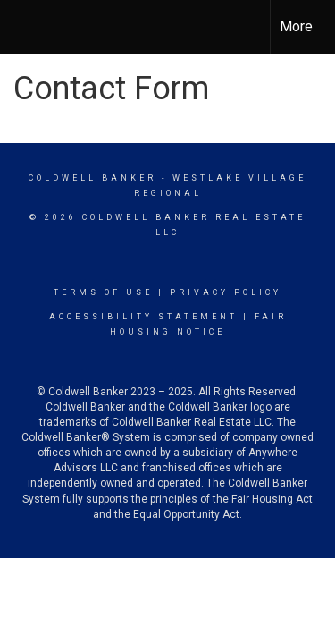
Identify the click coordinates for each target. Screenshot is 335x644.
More (296, 26)
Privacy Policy (226, 292)
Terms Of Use (103, 292)
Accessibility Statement (143, 317)
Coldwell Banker (92, 178)
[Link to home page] (29, 27)
